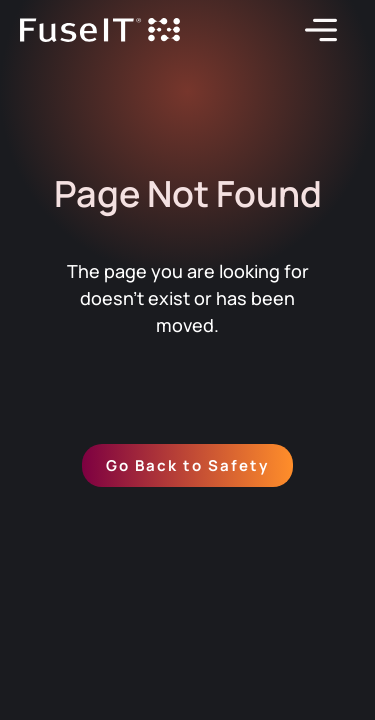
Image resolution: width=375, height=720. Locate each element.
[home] (100, 30)
